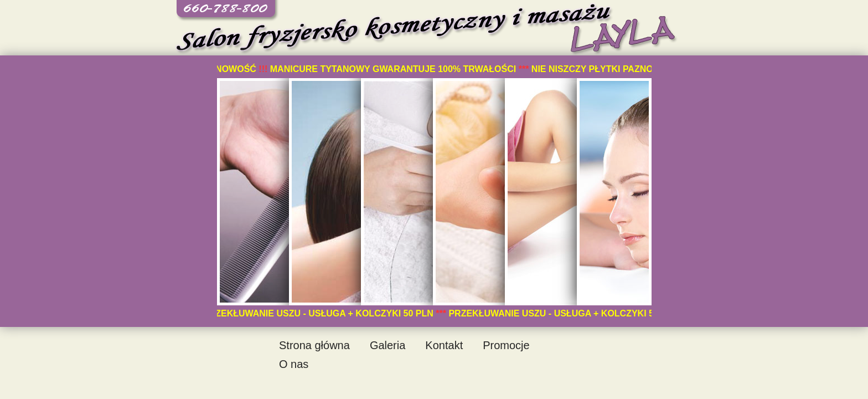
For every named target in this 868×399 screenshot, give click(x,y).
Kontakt (444, 345)
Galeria (387, 345)
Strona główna (314, 345)
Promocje (506, 345)
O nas (294, 364)
